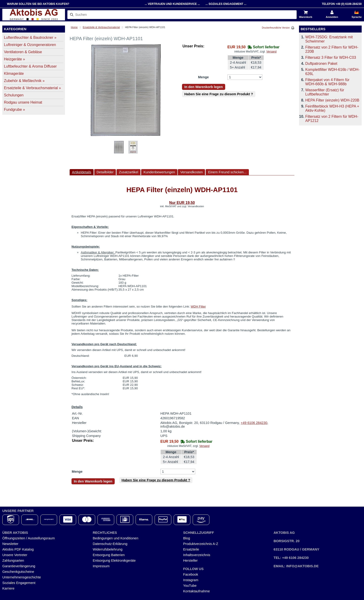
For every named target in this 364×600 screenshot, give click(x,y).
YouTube (190, 586)
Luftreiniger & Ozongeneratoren (30, 45)
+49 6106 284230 (254, 423)
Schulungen (14, 95)
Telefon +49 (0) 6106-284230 (342, 4)
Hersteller (190, 561)
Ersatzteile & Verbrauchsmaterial (101, 27)
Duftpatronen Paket (321, 64)
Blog (187, 538)
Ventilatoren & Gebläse (23, 52)
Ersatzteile (191, 549)
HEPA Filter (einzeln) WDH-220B (332, 100)
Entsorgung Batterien (109, 555)
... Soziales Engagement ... (226, 4)
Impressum (101, 566)
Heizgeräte (15, 59)
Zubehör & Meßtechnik (24, 81)
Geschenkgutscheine (18, 572)
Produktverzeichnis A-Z (201, 544)
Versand (271, 52)
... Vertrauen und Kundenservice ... (172, 4)
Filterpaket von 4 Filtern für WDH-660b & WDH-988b (327, 82)
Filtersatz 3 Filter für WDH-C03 (331, 57)
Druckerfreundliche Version (276, 28)
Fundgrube (15, 110)
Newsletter (10, 544)
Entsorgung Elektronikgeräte (114, 561)
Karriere (8, 588)
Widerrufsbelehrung (108, 549)
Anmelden (332, 17)
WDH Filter (198, 307)
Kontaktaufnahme (197, 591)
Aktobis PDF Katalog (18, 549)
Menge (203, 77)
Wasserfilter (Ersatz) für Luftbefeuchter (325, 92)
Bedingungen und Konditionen (116, 538)
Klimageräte (14, 74)
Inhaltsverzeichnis (197, 555)
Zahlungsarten (13, 561)
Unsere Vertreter (15, 555)
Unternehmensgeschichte (22, 577)
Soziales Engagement (19, 583)
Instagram (191, 580)
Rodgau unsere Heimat (23, 102)
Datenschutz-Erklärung (110, 544)
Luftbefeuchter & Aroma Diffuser (30, 66)
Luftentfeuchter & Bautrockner (30, 38)
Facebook (191, 574)
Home (74, 27)
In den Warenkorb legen (204, 87)
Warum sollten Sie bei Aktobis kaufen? (38, 4)
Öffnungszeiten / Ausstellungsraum (29, 538)
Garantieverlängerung (19, 566)
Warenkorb (306, 17)
